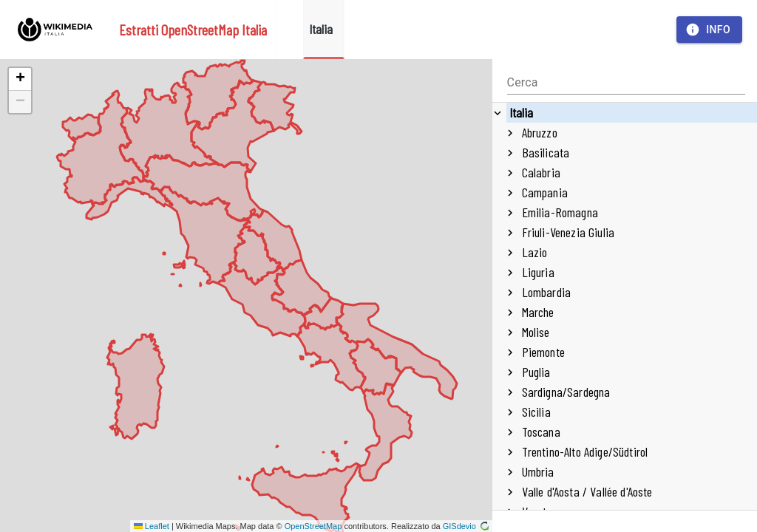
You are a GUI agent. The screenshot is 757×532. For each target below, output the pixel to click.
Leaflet (152, 526)
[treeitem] (625, 312)
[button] (20, 79)
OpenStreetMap (313, 526)
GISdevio (466, 526)
